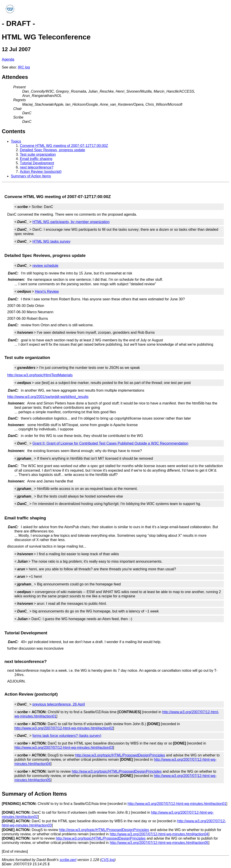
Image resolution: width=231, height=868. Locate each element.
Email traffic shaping (36, 159)
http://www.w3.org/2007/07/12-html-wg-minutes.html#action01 (177, 804)
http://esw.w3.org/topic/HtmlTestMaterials (40, 375)
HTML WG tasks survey (51, 241)
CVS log (108, 860)
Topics (16, 141)
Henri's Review (47, 291)
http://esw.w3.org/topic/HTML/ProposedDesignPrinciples (120, 755)
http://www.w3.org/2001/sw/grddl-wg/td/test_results (48, 397)
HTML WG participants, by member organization (71, 222)
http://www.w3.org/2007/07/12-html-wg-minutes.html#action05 (159, 843)
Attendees (15, 77)
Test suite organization (38, 154)
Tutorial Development (37, 163)
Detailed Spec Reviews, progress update (52, 150)
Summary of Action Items (31, 176)
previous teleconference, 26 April (59, 704)
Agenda (8, 59)
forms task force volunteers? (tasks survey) (67, 736)
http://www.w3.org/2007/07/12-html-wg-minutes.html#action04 (159, 834)
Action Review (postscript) (41, 172)
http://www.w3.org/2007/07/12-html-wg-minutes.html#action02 (64, 728)
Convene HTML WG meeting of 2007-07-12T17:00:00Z (64, 146)
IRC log (24, 67)
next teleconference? (37, 167)
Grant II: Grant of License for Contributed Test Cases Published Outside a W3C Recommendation (110, 443)
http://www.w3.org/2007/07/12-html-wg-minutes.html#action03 (64, 748)
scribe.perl (68, 860)
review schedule (45, 266)
